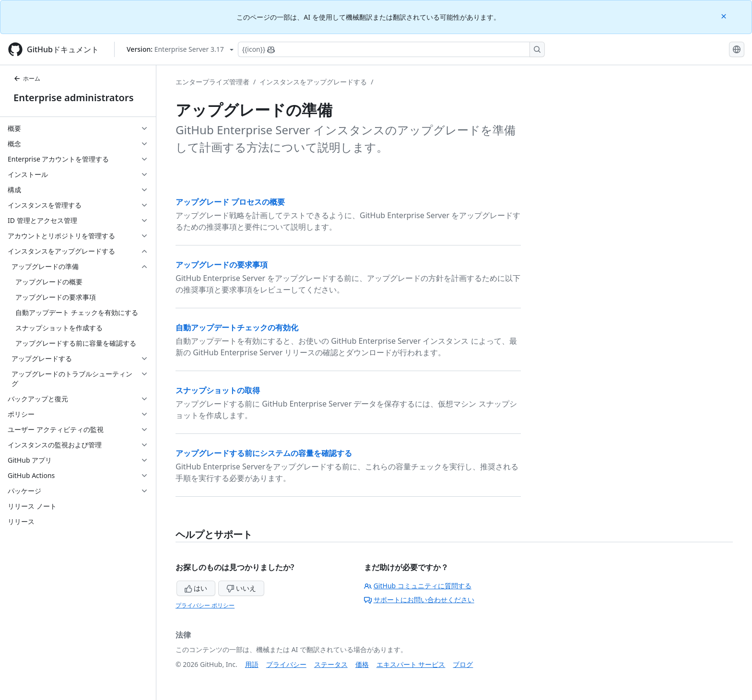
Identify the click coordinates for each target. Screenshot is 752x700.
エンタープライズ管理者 (212, 82)
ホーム (27, 78)
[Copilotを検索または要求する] (391, 49)
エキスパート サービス (411, 664)
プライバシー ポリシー (205, 605)
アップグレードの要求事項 (222, 265)
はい (196, 588)
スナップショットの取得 (218, 390)
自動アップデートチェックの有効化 (237, 327)
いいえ (241, 588)
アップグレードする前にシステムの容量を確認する (264, 453)
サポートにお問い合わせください (419, 600)
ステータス (331, 664)
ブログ (463, 664)
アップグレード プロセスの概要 (230, 202)
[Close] (725, 16)
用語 (252, 664)
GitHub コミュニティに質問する (418, 586)
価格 (362, 664)
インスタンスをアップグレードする (313, 82)
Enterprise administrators (74, 98)
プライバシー (286, 664)
